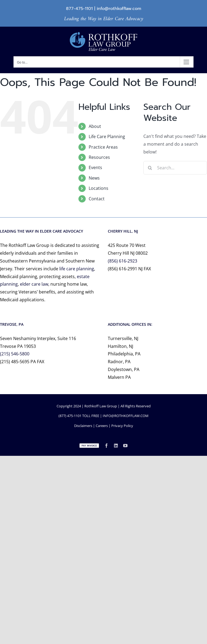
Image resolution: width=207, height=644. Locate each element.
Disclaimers (83, 426)
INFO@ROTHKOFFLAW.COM (126, 416)
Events (95, 167)
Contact (97, 199)
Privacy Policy (122, 426)
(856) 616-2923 (123, 261)
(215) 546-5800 (15, 354)
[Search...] (175, 168)
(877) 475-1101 (70, 416)
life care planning (77, 269)
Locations (99, 188)
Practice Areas (103, 147)
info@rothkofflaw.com (119, 9)
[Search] (150, 168)
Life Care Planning (107, 136)
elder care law (34, 284)
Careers (102, 426)
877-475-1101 (79, 9)
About (95, 126)
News (94, 178)
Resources (99, 157)
